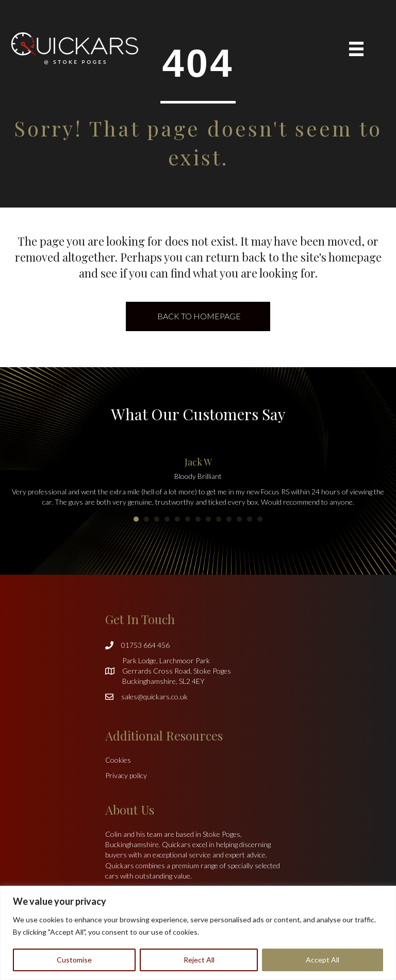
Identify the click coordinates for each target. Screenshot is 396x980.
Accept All (323, 960)
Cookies (118, 760)
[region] (198, 933)
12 (250, 519)
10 (229, 519)
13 (260, 519)
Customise (74, 960)
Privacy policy (126, 775)
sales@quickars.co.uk (154, 697)
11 (239, 519)
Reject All (199, 960)
